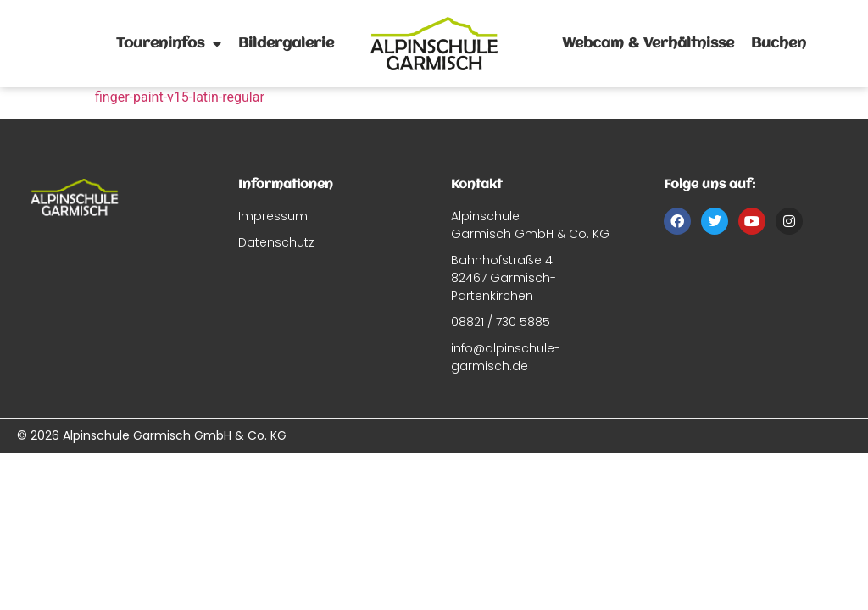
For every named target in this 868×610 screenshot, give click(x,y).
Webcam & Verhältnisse (648, 44)
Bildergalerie (286, 44)
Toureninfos (169, 44)
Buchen (779, 44)
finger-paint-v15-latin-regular (180, 97)
